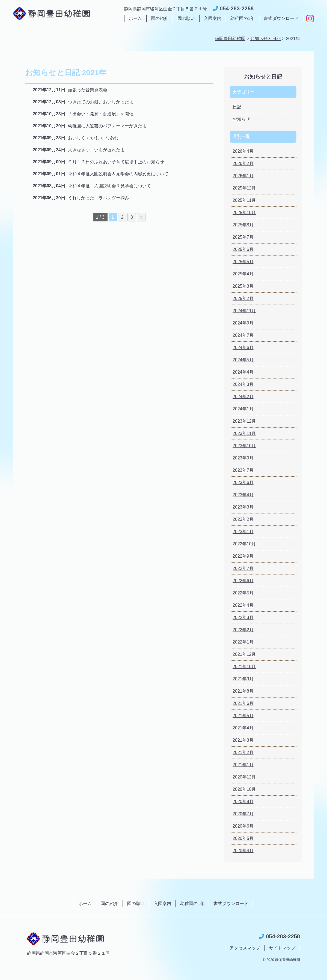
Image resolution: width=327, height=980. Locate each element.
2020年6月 (243, 826)
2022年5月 (243, 593)
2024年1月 (243, 409)
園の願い (186, 18)
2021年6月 (243, 703)
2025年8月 (243, 225)
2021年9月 (243, 679)
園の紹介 (160, 18)
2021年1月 (243, 765)
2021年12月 (244, 654)
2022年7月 (243, 568)
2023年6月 (243, 483)
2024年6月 (243, 348)
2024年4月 (243, 372)
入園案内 (213, 18)
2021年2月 (243, 752)
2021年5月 (243, 716)
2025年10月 (244, 213)
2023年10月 (244, 446)
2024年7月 (243, 335)
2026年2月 (243, 163)
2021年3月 (243, 740)
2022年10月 (244, 544)
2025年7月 (243, 237)
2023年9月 (243, 458)
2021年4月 (243, 728)
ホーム (135, 18)
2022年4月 (243, 605)
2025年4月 (243, 274)
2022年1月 (243, 642)
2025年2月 (243, 298)
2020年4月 (243, 851)
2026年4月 (243, 151)
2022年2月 (243, 630)
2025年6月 (243, 249)
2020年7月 (243, 814)
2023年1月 (243, 532)
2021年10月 (244, 667)
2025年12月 (244, 188)
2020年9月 (243, 802)
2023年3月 (243, 507)
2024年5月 (243, 360)
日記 (237, 107)
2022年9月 (243, 556)
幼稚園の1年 (243, 18)
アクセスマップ (245, 948)
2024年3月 (243, 384)
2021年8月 (243, 691)
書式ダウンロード (281, 18)
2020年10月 (244, 789)
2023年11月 (244, 433)
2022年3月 (243, 617)
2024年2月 (243, 397)
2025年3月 (243, 286)
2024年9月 (243, 323)
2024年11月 (244, 311)
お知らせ (241, 119)
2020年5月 (243, 838)
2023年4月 (243, 495)
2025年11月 (244, 200)
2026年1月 (243, 176)
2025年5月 (243, 262)
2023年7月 (243, 470)
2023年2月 (243, 519)
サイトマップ (282, 948)
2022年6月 (243, 581)
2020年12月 (244, 777)
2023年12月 (244, 421)
